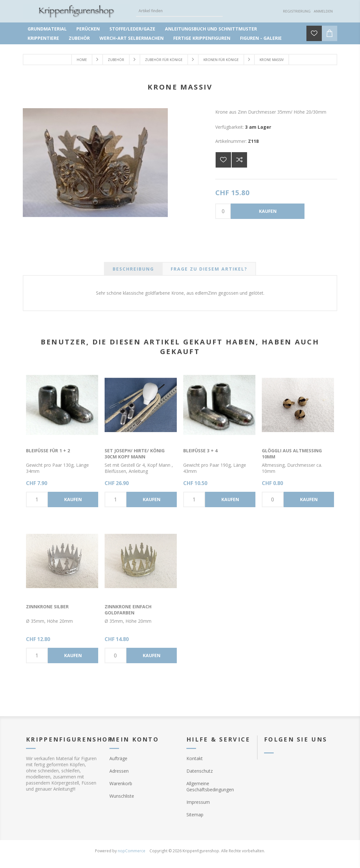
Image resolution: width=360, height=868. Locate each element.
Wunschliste (122, 796)
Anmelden (323, 11)
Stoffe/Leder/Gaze (132, 29)
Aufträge (118, 758)
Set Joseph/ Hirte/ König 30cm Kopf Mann (135, 454)
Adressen (119, 771)
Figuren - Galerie (261, 38)
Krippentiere (43, 38)
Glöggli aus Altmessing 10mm (292, 454)
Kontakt (195, 758)
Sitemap (195, 815)
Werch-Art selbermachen (132, 38)
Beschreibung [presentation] (133, 269)
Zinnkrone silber (47, 607)
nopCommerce (132, 851)
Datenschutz (200, 771)
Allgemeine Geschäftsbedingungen (210, 786)
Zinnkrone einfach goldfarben (128, 610)
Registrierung (297, 11)
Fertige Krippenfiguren (202, 38)
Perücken (88, 29)
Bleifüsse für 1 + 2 (48, 451)
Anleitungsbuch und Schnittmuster (211, 29)
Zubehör (79, 38)
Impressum (198, 802)
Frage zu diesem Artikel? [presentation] (209, 269)
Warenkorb (121, 783)
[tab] (133, 269)
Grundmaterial (47, 29)
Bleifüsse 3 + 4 (200, 451)
